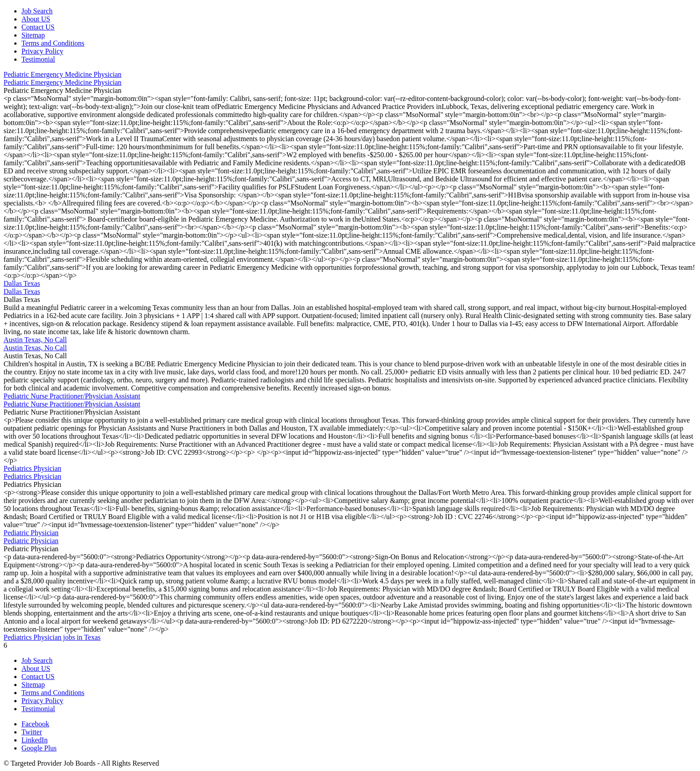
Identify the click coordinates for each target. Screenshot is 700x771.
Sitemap (33, 35)
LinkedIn (35, 740)
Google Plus (39, 748)
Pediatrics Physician (32, 468)
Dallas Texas (22, 283)
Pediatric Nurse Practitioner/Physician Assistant (72, 396)
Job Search (37, 11)
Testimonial (38, 59)
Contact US (38, 27)
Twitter (32, 732)
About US (36, 19)
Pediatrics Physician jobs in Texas (52, 637)
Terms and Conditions (53, 43)
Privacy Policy (42, 51)
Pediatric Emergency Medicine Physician (62, 74)
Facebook (35, 724)
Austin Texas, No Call (35, 340)
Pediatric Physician (31, 533)
